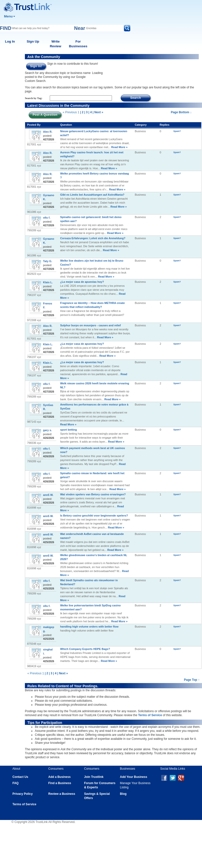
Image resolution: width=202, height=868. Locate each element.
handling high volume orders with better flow (89, 627)
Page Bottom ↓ (181, 112)
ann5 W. (48, 495)
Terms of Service (150, 715)
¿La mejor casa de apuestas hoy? (82, 282)
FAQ (16, 783)
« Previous (70, 112)
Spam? (177, 131)
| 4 (90, 112)
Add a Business (59, 777)
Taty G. (48, 261)
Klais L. (48, 282)
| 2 (82, 112)
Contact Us (20, 777)
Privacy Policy (23, 794)
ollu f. (47, 218)
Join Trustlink (94, 777)
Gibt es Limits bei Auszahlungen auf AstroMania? (92, 195)
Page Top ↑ (192, 680)
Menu (10, 16)
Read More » (119, 147)
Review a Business (62, 794)
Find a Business (60, 783)
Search (135, 98)
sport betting (69, 430)
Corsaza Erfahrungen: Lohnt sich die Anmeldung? (93, 238)
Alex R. (48, 132)
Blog (123, 794)
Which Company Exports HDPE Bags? (85, 649)
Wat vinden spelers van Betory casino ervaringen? (93, 494)
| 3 (86, 112)
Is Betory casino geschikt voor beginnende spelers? (94, 516)
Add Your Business (134, 777)
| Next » (98, 112)
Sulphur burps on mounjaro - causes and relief (91, 325)
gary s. (47, 430)
